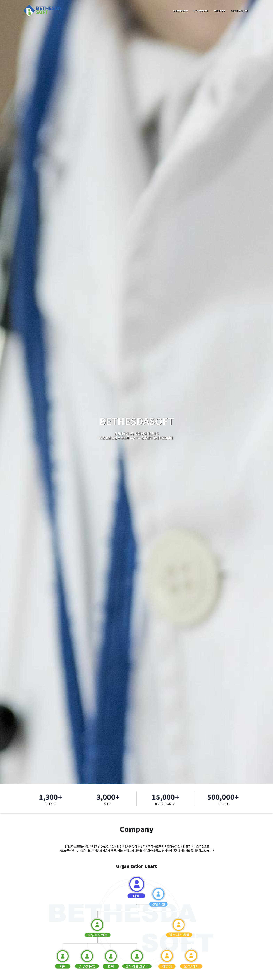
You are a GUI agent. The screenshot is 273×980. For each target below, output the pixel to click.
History (219, 11)
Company (181, 11)
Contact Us (239, 11)
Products (201, 11)
